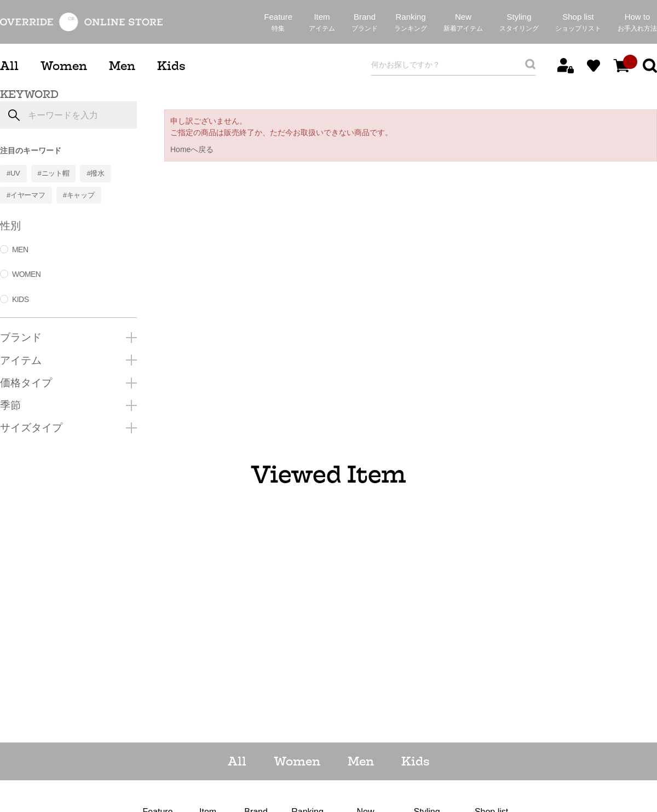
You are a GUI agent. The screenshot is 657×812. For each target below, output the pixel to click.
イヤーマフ (28, 195)
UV (15, 173)
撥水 (97, 173)
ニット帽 (56, 173)
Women (64, 66)
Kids (171, 66)
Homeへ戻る (192, 149)
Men (122, 66)
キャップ (81, 195)
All (9, 66)
